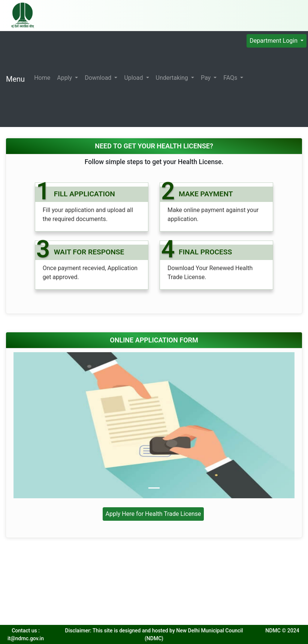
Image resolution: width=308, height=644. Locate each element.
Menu (15, 79)
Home (42, 78)
